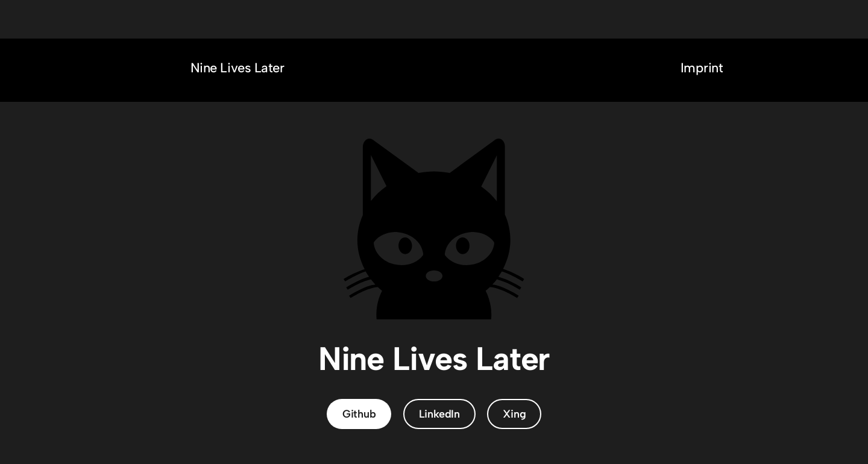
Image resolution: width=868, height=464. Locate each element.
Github (359, 414)
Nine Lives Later (237, 68)
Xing (514, 414)
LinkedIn (439, 414)
